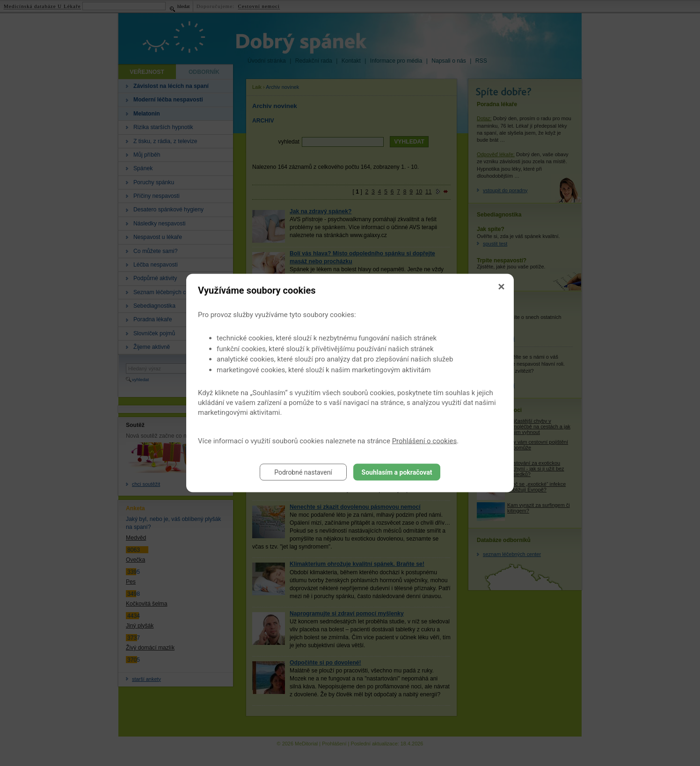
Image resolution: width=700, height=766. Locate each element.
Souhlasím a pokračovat (397, 472)
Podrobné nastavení (303, 472)
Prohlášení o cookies (425, 441)
